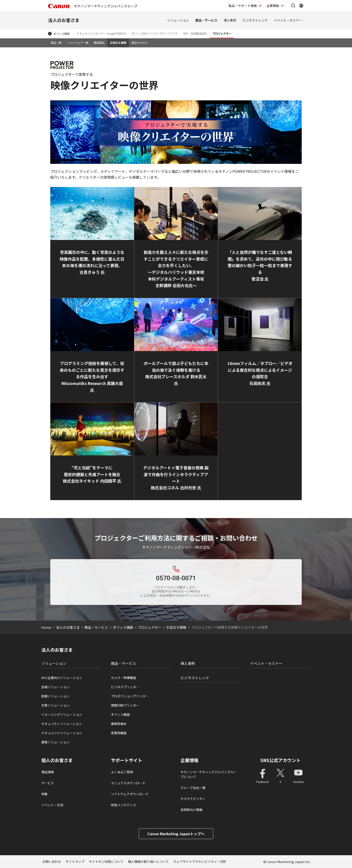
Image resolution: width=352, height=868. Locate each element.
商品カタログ (140, 43)
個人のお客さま (57, 760)
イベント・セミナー (288, 20)
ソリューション (178, 20)
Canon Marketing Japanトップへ (176, 834)
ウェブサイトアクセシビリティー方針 (200, 861)
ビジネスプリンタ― (125, 687)
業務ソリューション (55, 742)
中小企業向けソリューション (62, 678)
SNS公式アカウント (280, 760)
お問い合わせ (52, 861)
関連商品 (99, 43)
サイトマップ (75, 861)
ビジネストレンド (255, 20)
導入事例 (230, 20)
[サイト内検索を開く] (293, 6)
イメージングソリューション (62, 714)
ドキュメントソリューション (62, 733)
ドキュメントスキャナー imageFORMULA (101, 33)
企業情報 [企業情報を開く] (273, 6)
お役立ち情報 (118, 43)
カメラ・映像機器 (123, 678)
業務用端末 (119, 724)
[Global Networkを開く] (301, 6)
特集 (44, 794)
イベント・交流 (52, 805)
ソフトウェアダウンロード (130, 794)
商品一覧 (56, 43)
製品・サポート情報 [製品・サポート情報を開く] (243, 6)
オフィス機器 (62, 34)
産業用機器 (119, 733)
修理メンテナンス (123, 805)
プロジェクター (222, 33)
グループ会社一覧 (193, 788)
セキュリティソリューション (62, 724)
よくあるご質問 (122, 772)
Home (46, 627)
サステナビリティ (193, 799)
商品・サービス (206, 20)
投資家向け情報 (191, 810)
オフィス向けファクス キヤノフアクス (155, 33)
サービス (48, 783)
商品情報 (48, 772)
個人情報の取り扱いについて (148, 861)
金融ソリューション (55, 687)
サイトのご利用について (106, 861)
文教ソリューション (55, 705)
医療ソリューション (55, 696)
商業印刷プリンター (125, 705)
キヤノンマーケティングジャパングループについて (209, 774)
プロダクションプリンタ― (130, 696)
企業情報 (189, 760)
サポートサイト (127, 760)
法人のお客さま (64, 20)
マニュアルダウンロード (128, 783)
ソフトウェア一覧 (78, 43)
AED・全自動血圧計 (195, 33)
